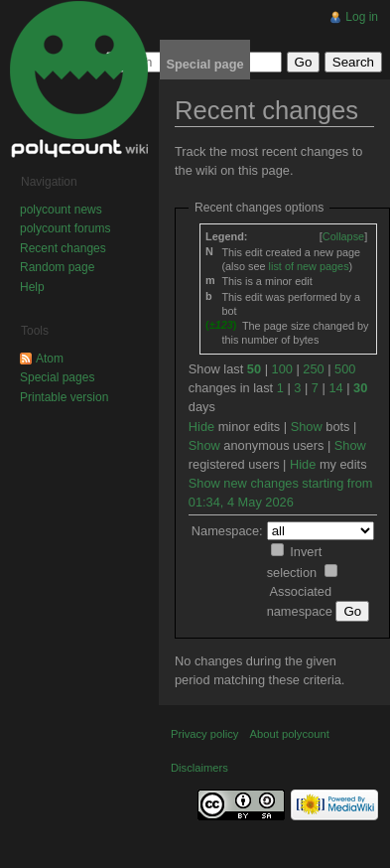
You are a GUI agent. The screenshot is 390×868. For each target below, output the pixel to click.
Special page (204, 64)
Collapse (343, 236)
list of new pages (309, 266)
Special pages (57, 377)
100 (282, 369)
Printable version (64, 397)
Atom (50, 359)
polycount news (61, 210)
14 (335, 388)
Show (307, 427)
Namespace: (227, 531)
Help (32, 287)
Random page (57, 267)
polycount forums (65, 228)
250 (313, 369)
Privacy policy (204, 734)
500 (345, 369)
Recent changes (63, 248)
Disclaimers (199, 768)
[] (343, 236)
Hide (201, 427)
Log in (362, 17)
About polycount (290, 734)
